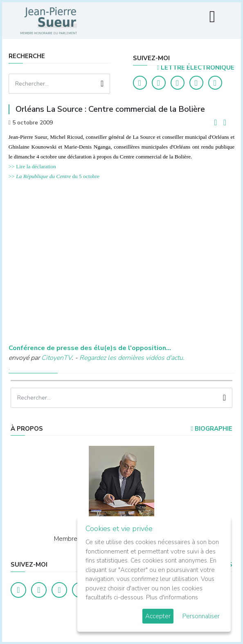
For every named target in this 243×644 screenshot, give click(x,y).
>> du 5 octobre (54, 176)
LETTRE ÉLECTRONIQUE (196, 68)
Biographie (212, 429)
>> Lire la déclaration (32, 166)
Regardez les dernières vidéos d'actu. (132, 358)
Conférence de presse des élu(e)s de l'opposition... (90, 348)
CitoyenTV (56, 358)
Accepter (158, 616)
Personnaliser (201, 616)
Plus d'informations (172, 597)
